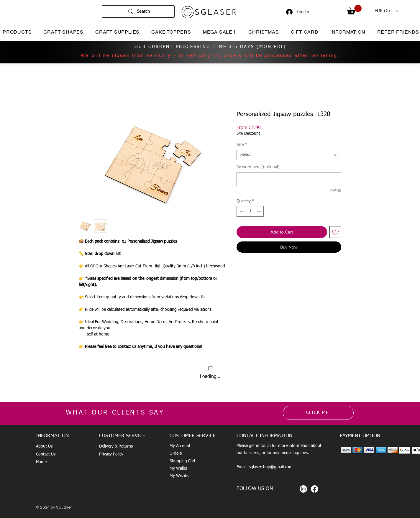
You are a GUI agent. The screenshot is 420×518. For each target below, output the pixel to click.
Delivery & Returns (116, 446)
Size (242, 145)
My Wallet (178, 468)
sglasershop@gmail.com (271, 467)
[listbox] (387, 11)
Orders (176, 453)
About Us (44, 446)
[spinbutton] (250, 211)
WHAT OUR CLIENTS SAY (115, 413)
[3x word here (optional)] (289, 179)
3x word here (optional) (258, 167)
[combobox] (289, 155)
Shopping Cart (183, 461)
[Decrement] (241, 211)
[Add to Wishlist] (335, 232)
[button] (354, 10)
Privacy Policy (111, 454)
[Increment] (260, 211)
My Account (180, 446)
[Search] (138, 11)
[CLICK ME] (318, 413)
